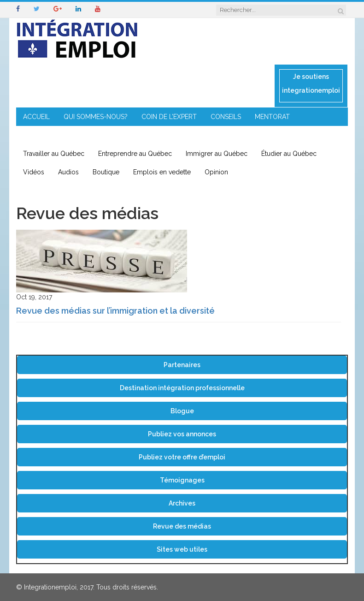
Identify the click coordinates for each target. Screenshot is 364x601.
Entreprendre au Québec (135, 154)
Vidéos (34, 172)
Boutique (106, 172)
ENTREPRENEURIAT (52, 135)
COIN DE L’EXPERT (169, 117)
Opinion (216, 172)
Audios (68, 172)
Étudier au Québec (289, 154)
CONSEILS (226, 117)
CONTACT (202, 135)
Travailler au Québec (54, 154)
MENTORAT (272, 117)
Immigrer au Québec (217, 154)
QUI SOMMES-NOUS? (96, 117)
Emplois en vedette (162, 172)
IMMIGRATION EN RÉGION (134, 135)
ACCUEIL (36, 117)
